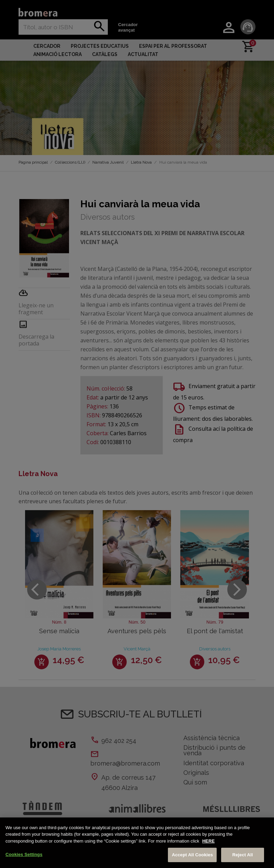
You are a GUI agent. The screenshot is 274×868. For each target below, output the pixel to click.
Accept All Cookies (192, 855)
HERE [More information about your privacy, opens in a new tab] (208, 841)
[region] (137, 843)
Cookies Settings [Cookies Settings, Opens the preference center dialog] (24, 854)
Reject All (242, 855)
